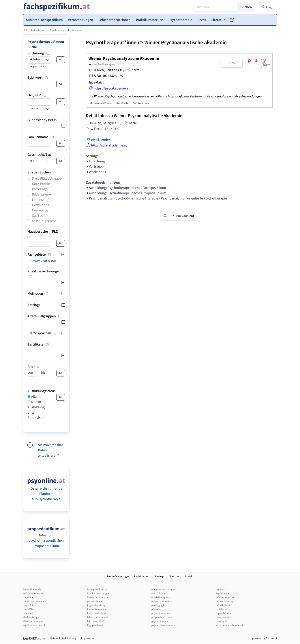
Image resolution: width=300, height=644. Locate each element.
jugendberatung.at (98, 605)
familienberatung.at (98, 594)
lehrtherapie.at (96, 621)
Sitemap (159, 577)
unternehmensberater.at (229, 625)
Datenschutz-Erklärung (63, 638)
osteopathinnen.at (162, 601)
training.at (221, 621)
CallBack (38, 216)
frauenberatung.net (98, 597)
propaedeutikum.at (162, 617)
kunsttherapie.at (97, 613)
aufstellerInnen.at (33, 594)
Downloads (40, 205)
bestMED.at (29, 609)
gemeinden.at (95, 601)
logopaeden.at (95, 625)
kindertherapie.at (97, 609)
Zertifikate (123, 103)
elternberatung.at (33, 621)
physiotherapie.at (161, 613)
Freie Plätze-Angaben (48, 179)
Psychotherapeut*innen (112, 43)
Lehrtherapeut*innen (100, 103)
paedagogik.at (159, 605)
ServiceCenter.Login (118, 577)
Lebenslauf (40, 200)
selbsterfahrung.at (226, 601)
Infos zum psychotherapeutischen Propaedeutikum (46, 541)
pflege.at (156, 609)
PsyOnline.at (223, 594)
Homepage (40, 210)
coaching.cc (29, 613)
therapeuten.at (224, 617)
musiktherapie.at (161, 597)
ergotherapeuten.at (34, 625)
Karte (133, 70)
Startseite (35, 30)
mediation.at (159, 594)
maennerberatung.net (164, 590)
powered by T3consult (265, 638)
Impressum (87, 638)
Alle (34, 397)
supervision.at (224, 613)
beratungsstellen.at (34, 601)
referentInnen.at (225, 597)
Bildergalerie (41, 194)
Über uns (174, 577)
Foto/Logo (40, 189)
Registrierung (142, 577)
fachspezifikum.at (97, 590)
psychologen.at (160, 621)
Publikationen (141, 103)
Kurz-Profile (41, 184)
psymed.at (221, 590)
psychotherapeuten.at (164, 625)
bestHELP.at (30, 605)
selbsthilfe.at (223, 605)
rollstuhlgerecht (44, 221)
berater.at (28, 597)
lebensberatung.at (97, 617)
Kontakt (189, 577)
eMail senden (98, 140)
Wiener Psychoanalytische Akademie (62, 30)
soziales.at (221, 609)
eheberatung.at (32, 617)
